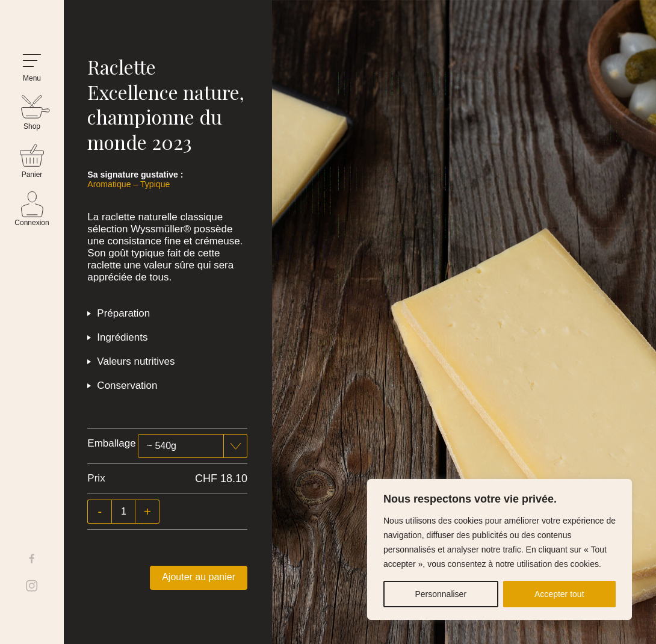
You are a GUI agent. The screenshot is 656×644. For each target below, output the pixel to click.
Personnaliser (441, 594)
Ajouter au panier (199, 577)
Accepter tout (559, 594)
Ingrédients (122, 337)
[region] (500, 550)
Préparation (123, 313)
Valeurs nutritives (136, 361)
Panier (32, 175)
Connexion (32, 223)
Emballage (111, 443)
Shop (32, 126)
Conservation (127, 385)
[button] (32, 68)
